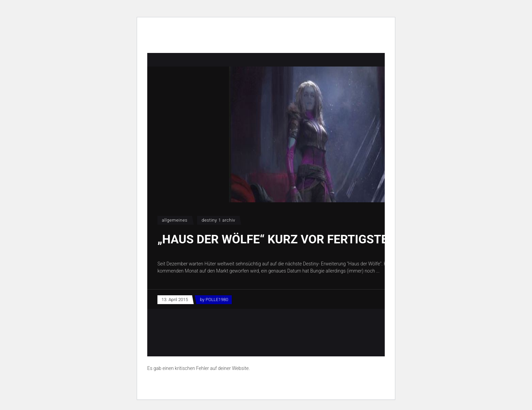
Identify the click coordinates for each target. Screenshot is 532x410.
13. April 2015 (175, 300)
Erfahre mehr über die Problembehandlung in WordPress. (206, 384)
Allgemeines (175, 220)
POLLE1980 (217, 300)
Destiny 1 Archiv (218, 220)
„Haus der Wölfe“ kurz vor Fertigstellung (291, 239)
